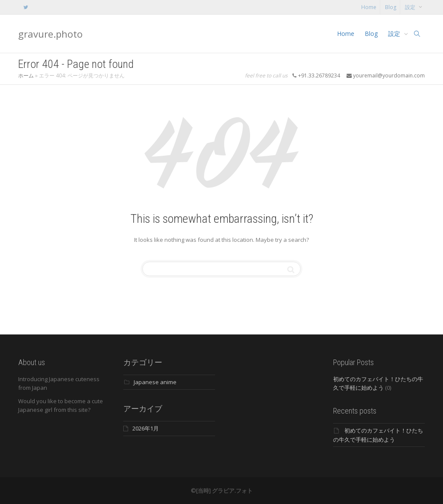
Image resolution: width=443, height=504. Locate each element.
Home (369, 7)
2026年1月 (146, 428)
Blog (391, 7)
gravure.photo (50, 34)
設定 (411, 7)
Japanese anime (155, 382)
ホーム (26, 75)
